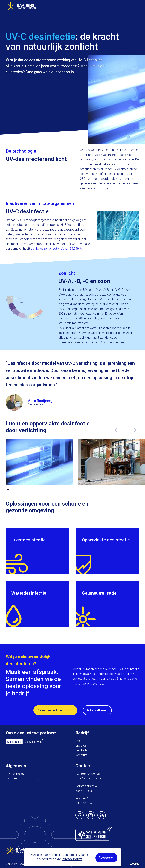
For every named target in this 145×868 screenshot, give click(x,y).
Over (78, 741)
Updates (81, 746)
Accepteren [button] (106, 858)
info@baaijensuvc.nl (88, 778)
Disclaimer (13, 778)
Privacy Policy (15, 774)
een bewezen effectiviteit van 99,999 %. (57, 249)
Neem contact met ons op (55, 710)
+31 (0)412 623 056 (88, 774)
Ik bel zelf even (97, 710)
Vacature (81, 755)
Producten (82, 750)
